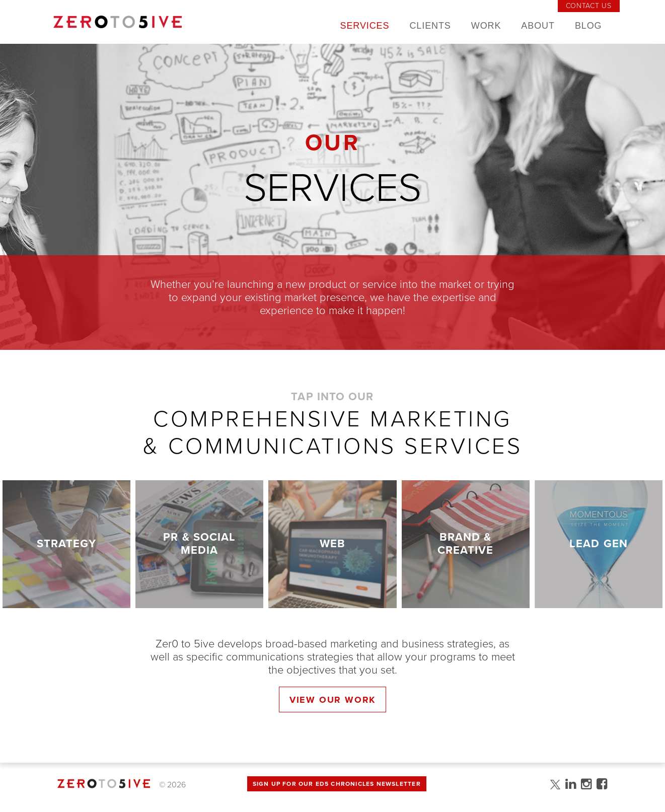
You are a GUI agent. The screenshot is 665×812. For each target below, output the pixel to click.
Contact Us (589, 6)
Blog (588, 26)
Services (365, 26)
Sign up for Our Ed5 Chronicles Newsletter (337, 784)
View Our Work (332, 700)
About (538, 26)
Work (486, 26)
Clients (430, 26)
